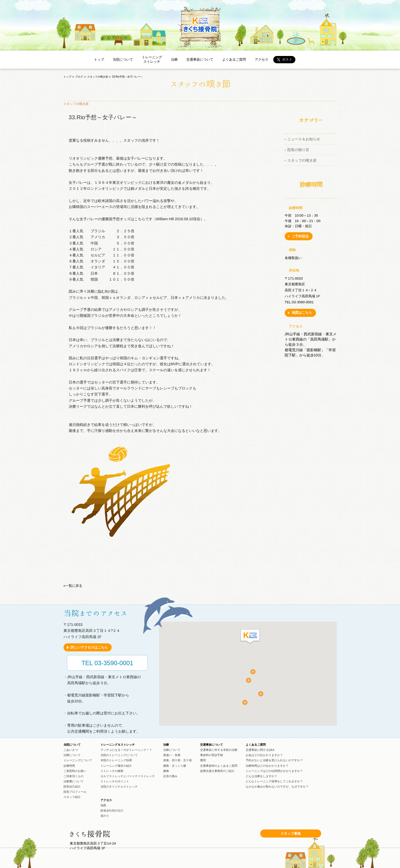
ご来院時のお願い (75, 771)
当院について (123, 59)
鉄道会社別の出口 (112, 810)
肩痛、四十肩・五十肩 (177, 760)
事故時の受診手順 (212, 755)
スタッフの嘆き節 (302, 160)
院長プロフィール (75, 792)
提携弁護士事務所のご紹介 (217, 771)
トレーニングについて (78, 760)
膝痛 (166, 771)
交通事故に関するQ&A (260, 750)
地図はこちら (302, 313)
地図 (103, 805)
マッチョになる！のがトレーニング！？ (126, 750)
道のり (105, 816)
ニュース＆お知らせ (304, 139)
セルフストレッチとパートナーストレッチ (128, 776)
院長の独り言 (298, 150)
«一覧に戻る (73, 586)
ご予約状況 (300, 236)
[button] (250, 637)
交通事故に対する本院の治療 (219, 750)
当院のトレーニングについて (119, 755)
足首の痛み (170, 776)
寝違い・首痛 (172, 755)
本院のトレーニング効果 (116, 760)
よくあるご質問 (234, 59)
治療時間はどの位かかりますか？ (267, 766)
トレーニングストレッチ (152, 59)
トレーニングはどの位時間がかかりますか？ (274, 771)
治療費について (74, 781)
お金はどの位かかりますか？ (264, 755)
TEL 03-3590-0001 (107, 663)
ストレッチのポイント (115, 781)
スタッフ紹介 (72, 797)
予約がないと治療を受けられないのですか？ (274, 760)
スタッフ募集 (291, 834)
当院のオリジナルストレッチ (119, 787)
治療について (72, 755)
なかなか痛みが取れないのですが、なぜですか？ (277, 787)
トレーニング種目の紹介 (116, 766)
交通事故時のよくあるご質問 (219, 766)
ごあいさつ (71, 750)
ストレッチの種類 (112, 771)
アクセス (262, 59)
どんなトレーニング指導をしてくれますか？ (274, 781)
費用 (203, 760)
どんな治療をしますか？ (261, 776)
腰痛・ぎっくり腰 (175, 766)
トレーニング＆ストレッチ (118, 745)
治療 (174, 59)
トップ (99, 59)
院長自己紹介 (72, 787)
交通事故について (200, 59)
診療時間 (69, 766)
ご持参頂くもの (74, 776)
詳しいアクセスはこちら (89, 647)
